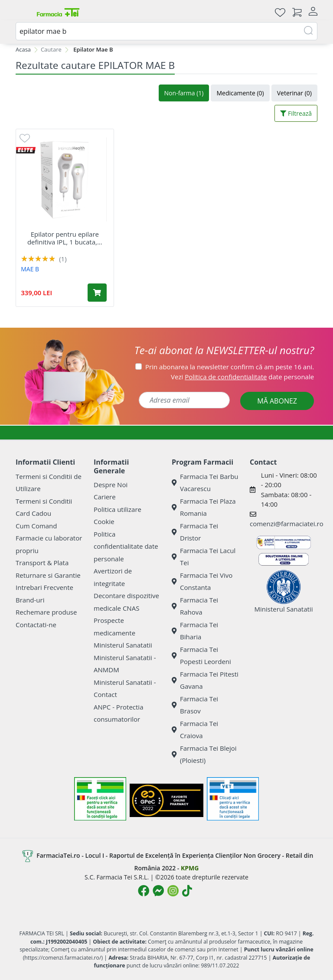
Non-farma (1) (184, 93)
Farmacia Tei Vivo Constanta (202, 581)
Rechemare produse (46, 612)
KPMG (190, 868)
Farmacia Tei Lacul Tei (204, 557)
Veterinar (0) (294, 93)
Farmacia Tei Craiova (195, 730)
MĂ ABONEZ (277, 401)
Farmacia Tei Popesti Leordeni (201, 656)
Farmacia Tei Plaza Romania (204, 507)
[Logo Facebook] (144, 891)
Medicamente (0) (240, 93)
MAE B (30, 269)
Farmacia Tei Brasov (195, 705)
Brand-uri (30, 600)
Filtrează (296, 113)
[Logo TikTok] (187, 891)
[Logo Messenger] (158, 891)
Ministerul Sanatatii (123, 645)
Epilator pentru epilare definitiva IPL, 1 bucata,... (65, 238)
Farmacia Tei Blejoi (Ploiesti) (204, 754)
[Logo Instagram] (173, 891)
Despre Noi (111, 485)
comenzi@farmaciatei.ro (287, 524)
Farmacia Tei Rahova (195, 606)
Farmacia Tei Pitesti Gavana (205, 680)
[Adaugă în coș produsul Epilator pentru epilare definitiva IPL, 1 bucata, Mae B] (97, 293)
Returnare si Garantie (48, 575)
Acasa (23, 49)
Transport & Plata (42, 563)
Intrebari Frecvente (44, 587)
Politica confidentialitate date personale (126, 546)
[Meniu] (23, 12)
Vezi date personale (242, 377)
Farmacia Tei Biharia (195, 631)
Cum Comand (36, 526)
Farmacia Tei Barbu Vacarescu (205, 483)
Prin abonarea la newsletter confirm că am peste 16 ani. (230, 367)
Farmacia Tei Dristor (195, 532)
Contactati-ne (36, 625)
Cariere (105, 497)
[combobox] (166, 31)
